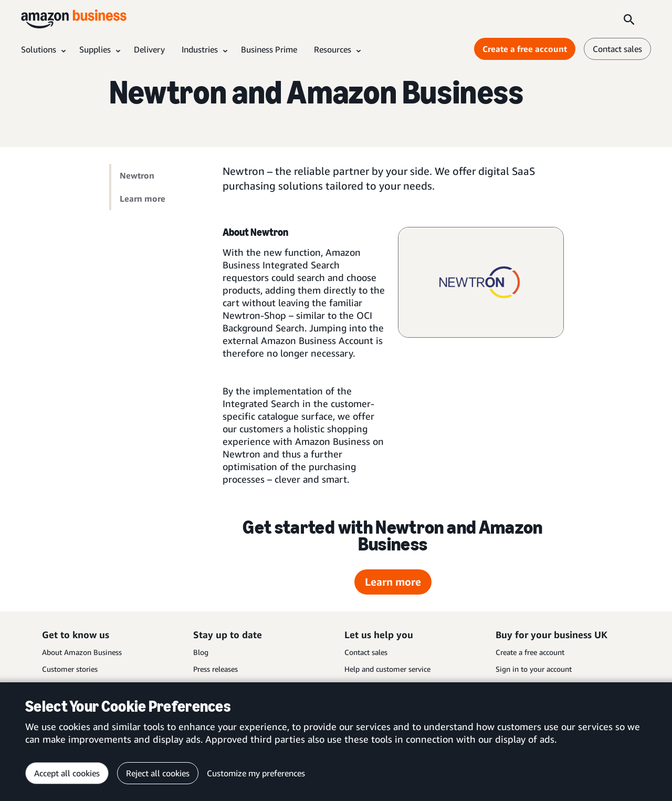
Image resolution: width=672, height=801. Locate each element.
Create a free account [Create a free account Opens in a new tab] (525, 49)
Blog (201, 652)
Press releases (216, 669)
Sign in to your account (534, 669)
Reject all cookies (158, 773)
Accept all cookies (67, 773)
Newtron (137, 175)
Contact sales (366, 652)
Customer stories (70, 669)
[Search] (629, 19)
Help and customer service (387, 669)
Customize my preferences (256, 773)
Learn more (143, 199)
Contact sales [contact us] (617, 49)
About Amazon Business (82, 652)
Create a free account (530, 652)
